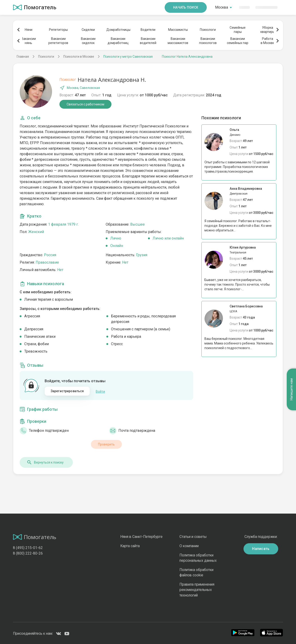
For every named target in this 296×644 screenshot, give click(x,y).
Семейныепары (238, 30)
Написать (261, 548)
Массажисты (178, 30)
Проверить (106, 444)
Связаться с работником (85, 104)
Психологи (208, 30)
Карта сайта (130, 545)
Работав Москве (268, 41)
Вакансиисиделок (88, 41)
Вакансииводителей (148, 41)
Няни (29, 30)
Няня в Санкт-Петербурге (141, 536)
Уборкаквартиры (268, 30)
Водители (148, 30)
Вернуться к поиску (45, 462)
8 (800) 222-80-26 (28, 553)
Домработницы (118, 30)
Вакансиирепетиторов (58, 41)
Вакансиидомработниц (118, 41)
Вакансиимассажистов (178, 41)
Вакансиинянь (29, 41)
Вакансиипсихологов (208, 41)
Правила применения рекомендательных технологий (197, 589)
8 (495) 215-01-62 (28, 547)
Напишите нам (291, 366)
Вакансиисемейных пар (238, 41)
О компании (189, 545)
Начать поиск (186, 7)
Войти (100, 391)
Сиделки (88, 30)
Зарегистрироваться (67, 391)
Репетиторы (58, 30)
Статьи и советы (193, 536)
